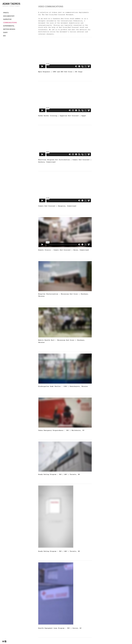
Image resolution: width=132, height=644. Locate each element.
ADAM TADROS (11, 4)
